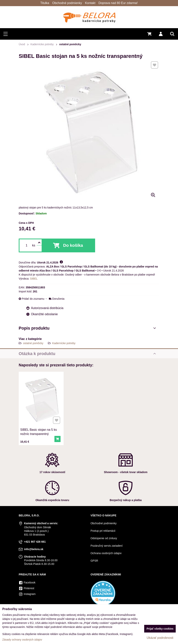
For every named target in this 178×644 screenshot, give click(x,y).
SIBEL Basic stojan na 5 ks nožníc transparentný (39, 431)
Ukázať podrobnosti (160, 638)
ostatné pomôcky (33, 343)
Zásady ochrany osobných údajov (22, 640)
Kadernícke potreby (64, 343)
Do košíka (73, 245)
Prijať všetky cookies (160, 629)
